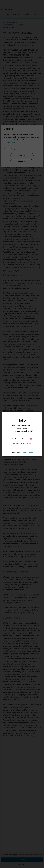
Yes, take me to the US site (22, 439)
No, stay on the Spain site (22, 443)
